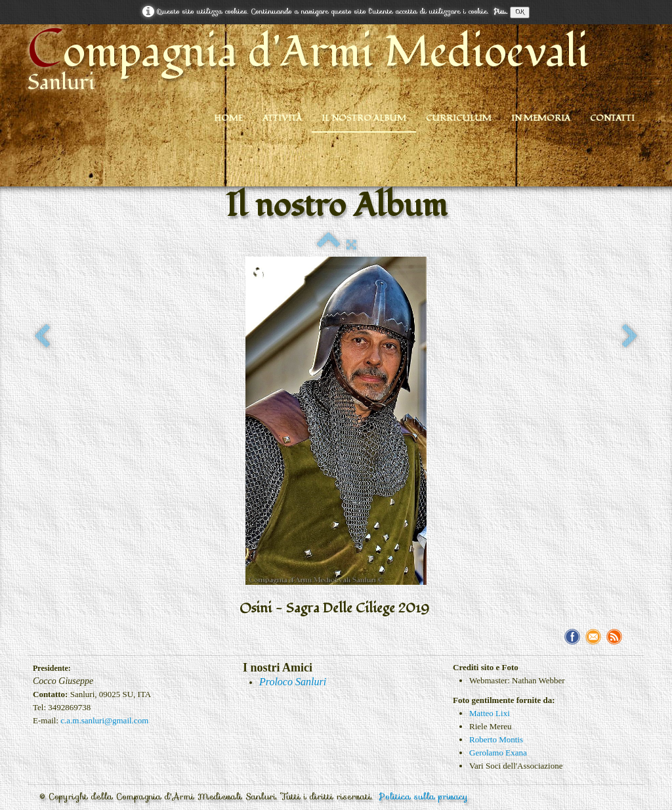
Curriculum (459, 118)
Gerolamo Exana (498, 753)
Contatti (612, 118)
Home (228, 118)
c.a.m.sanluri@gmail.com (104, 720)
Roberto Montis (496, 739)
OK (520, 12)
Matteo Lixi (490, 713)
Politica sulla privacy (424, 797)
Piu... (500, 11)
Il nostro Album (364, 118)
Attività (282, 118)
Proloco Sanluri (293, 682)
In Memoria (541, 118)
